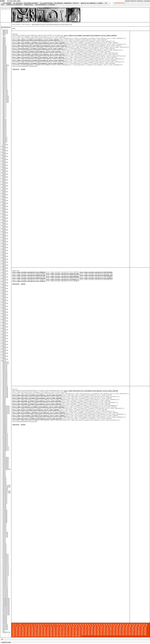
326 (13, 634)
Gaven (5, 120)
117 (32, 627)
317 (120, 633)
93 (98, 626)
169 (60, 629)
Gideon (5, 424)
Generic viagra (5, 239)
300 (67, 633)
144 (117, 627)
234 (129, 630)
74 (53, 626)
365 (136, 634)
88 (86, 626)
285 (20, 633)
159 (29, 629)
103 (124, 626)
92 (95, 626)
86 (81, 626)
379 (45, 636)
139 (101, 627)
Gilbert (5, 434)
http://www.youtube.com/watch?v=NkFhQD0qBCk (63, 277)
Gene (4, 143)
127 (64, 627)
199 (20, 630)
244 (26, 632)
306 (86, 633)
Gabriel (5, 30)
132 (79, 627)
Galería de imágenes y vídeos (92, 3)
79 (65, 626)
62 (25, 626)
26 (76, 624)
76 (58, 626)
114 (23, 627)
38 (104, 624)
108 (140, 626)
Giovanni (6, 457)
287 (26, 633)
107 (137, 626)
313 (108, 633)
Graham (5, 510)
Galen (5, 56)
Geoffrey (6, 362)
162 (39, 629)
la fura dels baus (14, 1)
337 (48, 634)
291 (39, 633)
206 (42, 630)
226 (104, 630)
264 (89, 632)
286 (23, 633)
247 (35, 632)
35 (97, 624)
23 (69, 624)
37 (102, 624)
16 (52, 624)
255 (60, 632)
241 (17, 632)
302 (73, 633)
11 (41, 624)
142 (111, 627)
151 (139, 627)
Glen (4, 471)
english (133, 1)
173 (73, 629)
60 (20, 626)
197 (13, 630)
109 (143, 626)
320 (129, 633)
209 (51, 630)
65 (32, 626)
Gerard (5, 380)
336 (45, 634)
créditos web (6, 642)
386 (67, 636)
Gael (4, 34)
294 (48, 633)
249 (42, 632)
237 (139, 630)
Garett (5, 73)
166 (51, 629)
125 (57, 627)
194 (139, 629)
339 (54, 634)
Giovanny (6, 463)
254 (57, 632)
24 (71, 624)
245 (29, 632)
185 (111, 629)
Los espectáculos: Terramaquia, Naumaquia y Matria (59, 3)
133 (82, 627)
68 (39, 626)
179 (92, 629)
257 (67, 632)
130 (73, 627)
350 (89, 634)
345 (73, 634)
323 (139, 633)
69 (41, 626)
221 (89, 630)
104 (127, 626)
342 (64, 634)
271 (111, 632)
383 (57, 636)
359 (117, 634)
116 (29, 627)
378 (42, 636)
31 (88, 624)
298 (60, 633)
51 (135, 624)
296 (54, 633)
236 (136, 630)
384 (60, 636)
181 (98, 629)
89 (88, 626)
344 (70, 634)
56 (146, 624)
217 (76, 630)
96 (105, 626)
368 (145, 634)
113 (20, 627)
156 (20, 629)
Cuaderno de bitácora (14, 5)
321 (133, 633)
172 (70, 629)
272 (114, 632)
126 (60, 627)
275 (123, 632)
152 (142, 627)
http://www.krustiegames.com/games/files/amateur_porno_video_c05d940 (90, 35)
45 (121, 624)
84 (77, 626)
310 (98, 633)
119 (39, 627)
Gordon (5, 494)
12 (43, 624)
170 (64, 629)
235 (133, 630)
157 (23, 629)
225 (101, 630)
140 (104, 627)
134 (86, 627)
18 (57, 624)
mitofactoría (6, 27)
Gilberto (6, 447)
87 (84, 626)
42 (113, 624)
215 (70, 630)
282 (145, 632)
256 (64, 632)
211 (57, 630)
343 (67, 634)
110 (146, 626)
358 (114, 634)
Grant (5, 523)
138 (98, 627)
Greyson (5, 588)
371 (20, 636)
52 (137, 624)
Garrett (5, 90)
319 (126, 633)
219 (82, 630)
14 (48, 624)
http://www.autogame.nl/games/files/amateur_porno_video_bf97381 (37, 52)
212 (60, 630)
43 (116, 624)
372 (23, 636)
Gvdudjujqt (6, 632)
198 (17, 630)
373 (26, 636)
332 (32, 634)
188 (120, 629)
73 (51, 626)
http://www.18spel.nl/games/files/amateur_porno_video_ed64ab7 (36, 40)
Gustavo (5, 625)
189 (123, 629)
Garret (5, 84)
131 (76, 627)
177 (86, 629)
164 (45, 629)
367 (142, 634)
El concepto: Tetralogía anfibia (26, 3)
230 (117, 630)
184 (108, 629)
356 (108, 634)
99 (112, 626)
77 (60, 626)
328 (20, 634)
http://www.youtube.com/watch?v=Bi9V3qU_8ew (63, 274)
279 (136, 632)
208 (48, 630)
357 (111, 634)
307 (89, 633)
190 (126, 629)
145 (120, 627)
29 (83, 624)
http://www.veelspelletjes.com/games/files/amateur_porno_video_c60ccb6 (91, 391)
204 (35, 630)
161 (35, 629)
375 (32, 636)
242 (20, 632)
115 (26, 627)
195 (142, 629)
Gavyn (5, 131)
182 (101, 629)
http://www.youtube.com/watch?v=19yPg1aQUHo (96, 272)
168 (57, 629)
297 (57, 633)
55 (144, 624)
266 (95, 632)
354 (101, 634)
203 (32, 630)
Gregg (5, 544)
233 (126, 630)
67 (37, 626)
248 (39, 632)
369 (13, 636)
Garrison (6, 96)
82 (72, 626)
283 (13, 633)
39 (106, 624)
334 (39, 634)
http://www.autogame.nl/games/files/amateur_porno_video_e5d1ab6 (37, 401)
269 (104, 632)
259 (73, 632)
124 (54, 627)
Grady (5, 506)
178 (89, 629)
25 (73, 624)
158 (26, 629)
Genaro (5, 137)
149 (133, 627)
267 (98, 632)
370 (17, 636)
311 (101, 633)
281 (142, 632)
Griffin (5, 591)
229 (114, 630)
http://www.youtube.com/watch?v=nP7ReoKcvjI (63, 280)
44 (118, 624)
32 (90, 624)
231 (120, 630)
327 (17, 634)
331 (29, 634)
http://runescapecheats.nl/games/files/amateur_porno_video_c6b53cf (38, 49)
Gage (4, 39)
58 (15, 626)
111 (13, 627)
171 (67, 629)
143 (114, 627)
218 (79, 630)
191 (129, 629)
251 (48, 632)
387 (70, 636)
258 (70, 632)
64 (29, 626)
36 (99, 624)
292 (42, 633)
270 (108, 632)
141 (108, 627)
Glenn (5, 478)
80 (67, 626)
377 (39, 636)
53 (139, 624)
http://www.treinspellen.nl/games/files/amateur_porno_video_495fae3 (38, 58)
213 (64, 630)
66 (34, 626)
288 (29, 633)
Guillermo (6, 607)
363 (129, 634)
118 (35, 627)
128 (67, 627)
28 (80, 624)
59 (18, 626)
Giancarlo (6, 406)
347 (79, 634)
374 (29, 636)
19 (59, 624)
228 (111, 630)
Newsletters (29, 5)
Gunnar (5, 616)
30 (85, 624)
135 (89, 627)
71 (46, 626)
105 (130, 626)
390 (79, 636)
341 (60, 634)
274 (120, 632)
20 (62, 624)
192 (133, 629)
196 (145, 629)
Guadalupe (6, 598)
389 (76, 636)
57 (13, 626)
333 (35, 634)
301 (70, 633)
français (140, 1)
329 (23, 634)
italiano (147, 1)
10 (38, 624)
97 (107, 626)
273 (117, 632)
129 (70, 627)
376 (35, 636)
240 (13, 632)
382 (54, 636)
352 (95, 634)
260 (76, 632)
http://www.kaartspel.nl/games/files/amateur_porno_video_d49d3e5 (37, 398)
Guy (4, 631)
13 (45, 624)
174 (76, 629)
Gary (4, 118)
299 (64, 633)
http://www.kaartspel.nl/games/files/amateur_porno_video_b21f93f (37, 395)
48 (128, 624)
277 (129, 632)
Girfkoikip (6, 469)
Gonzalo (5, 488)
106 (133, 626)
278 (133, 632)
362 (126, 634)
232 (123, 630)
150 (136, 627)
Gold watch (6, 487)
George (5, 365)
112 (17, 627)
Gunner (5, 622)
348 (82, 634)
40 (109, 624)
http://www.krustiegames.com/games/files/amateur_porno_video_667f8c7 (39, 55)
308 (92, 633)
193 (136, 629)
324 (142, 633)
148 (129, 627)
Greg (4, 538)
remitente (16, 69)
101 (118, 626)
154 (13, 629)
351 (92, 634)
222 (92, 630)
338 (51, 634)
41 (111, 624)
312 (104, 633)
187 (117, 629)
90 (91, 626)
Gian (4, 399)
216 (73, 630)
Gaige (5, 46)
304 (79, 633)
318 (123, 633)
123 (51, 627)
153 (145, 627)
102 (121, 626)
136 (92, 627)
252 (51, 632)
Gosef (5, 504)
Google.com (6, 491)
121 (45, 627)
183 (104, 629)
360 (120, 634)
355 (104, 634)
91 (93, 626)
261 (79, 632)
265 (92, 632)
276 (126, 632)
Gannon (5, 67)
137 (95, 627)
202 (29, 630)
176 (82, 629)
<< (2, 639)
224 (98, 630)
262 (82, 632)
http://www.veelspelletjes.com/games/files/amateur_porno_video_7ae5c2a (40, 46)
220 (86, 630)
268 (101, 632)
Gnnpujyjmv (6, 485)
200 (23, 630)
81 (70, 626)
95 (103, 626)
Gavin (5, 125)
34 (95, 624)
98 (109, 626)
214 (67, 630)
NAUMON (2, 1)
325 (145, 633)
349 (86, 634)
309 (95, 633)
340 (57, 634)
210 (54, 630)
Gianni (5, 415)
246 (32, 632)
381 (51, 636)
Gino (4, 451)
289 (32, 633)
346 (76, 634)
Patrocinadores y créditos (45, 5)
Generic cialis (5, 145)
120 (42, 627)
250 (45, 632)
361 (123, 634)
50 (132, 624)
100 (115, 626)
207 (45, 630)
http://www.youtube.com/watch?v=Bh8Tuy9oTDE (29, 275)
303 (76, 633)
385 (64, 636)
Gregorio (6, 565)
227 (108, 630)
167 (54, 629)
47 (125, 624)
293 (45, 633)
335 (42, 634)
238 (142, 630)
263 (86, 632)
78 (62, 626)
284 (17, 633)
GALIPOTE (6, 65)
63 (27, 626)
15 (50, 624)
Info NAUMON (7, 3)
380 (48, 636)
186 (114, 629)
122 (48, 627)
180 (95, 629)
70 (44, 626)
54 (142, 624)
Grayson (5, 532)
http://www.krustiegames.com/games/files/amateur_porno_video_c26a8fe (39, 43)
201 (26, 630)
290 (35, 633)
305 (82, 633)
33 (92, 624)
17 (55, 624)
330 (26, 634)
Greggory (6, 554)
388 (73, 636)
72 (48, 626)
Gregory (5, 576)
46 (123, 624)
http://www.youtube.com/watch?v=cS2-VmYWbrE (29, 272)
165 (48, 629)
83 (74, 626)
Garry (5, 103)
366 (139, 634)
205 (39, 630)
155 (17, 629)
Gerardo (5, 387)
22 (66, 624)
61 (22, 626)
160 (32, 629)
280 (139, 632)
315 (114, 633)
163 (42, 629)
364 (133, 634)
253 (54, 632)
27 (78, 624)
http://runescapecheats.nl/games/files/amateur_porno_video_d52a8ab (38, 63)
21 (64, 624)
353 (98, 634)
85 (79, 626)
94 (100, 626)
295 (51, 633)
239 (145, 630)
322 (136, 633)
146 (123, 627)
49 (130, 624)
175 (79, 629)
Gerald (5, 374)
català (127, 1)
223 (95, 630)
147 (126, 627)
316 (117, 633)
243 (23, 632)
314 (111, 633)
